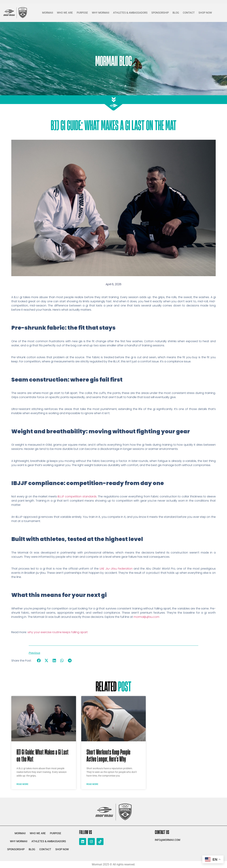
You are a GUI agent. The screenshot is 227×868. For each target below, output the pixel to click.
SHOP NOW (205, 13)
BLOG (176, 13)
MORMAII (48, 13)
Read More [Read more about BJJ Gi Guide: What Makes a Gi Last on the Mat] (22, 784)
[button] (39, 661)
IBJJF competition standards (77, 496)
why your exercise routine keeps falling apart (58, 632)
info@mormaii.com (168, 840)
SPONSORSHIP (160, 13)
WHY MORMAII (101, 13)
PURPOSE (82, 13)
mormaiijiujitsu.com (146, 617)
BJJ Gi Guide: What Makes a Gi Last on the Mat (43, 755)
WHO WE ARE (65, 13)
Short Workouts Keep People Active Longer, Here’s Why (108, 755)
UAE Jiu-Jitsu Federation (116, 569)
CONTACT (189, 13)
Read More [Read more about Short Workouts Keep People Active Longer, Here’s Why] (92, 784)
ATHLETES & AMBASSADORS (130, 13)
